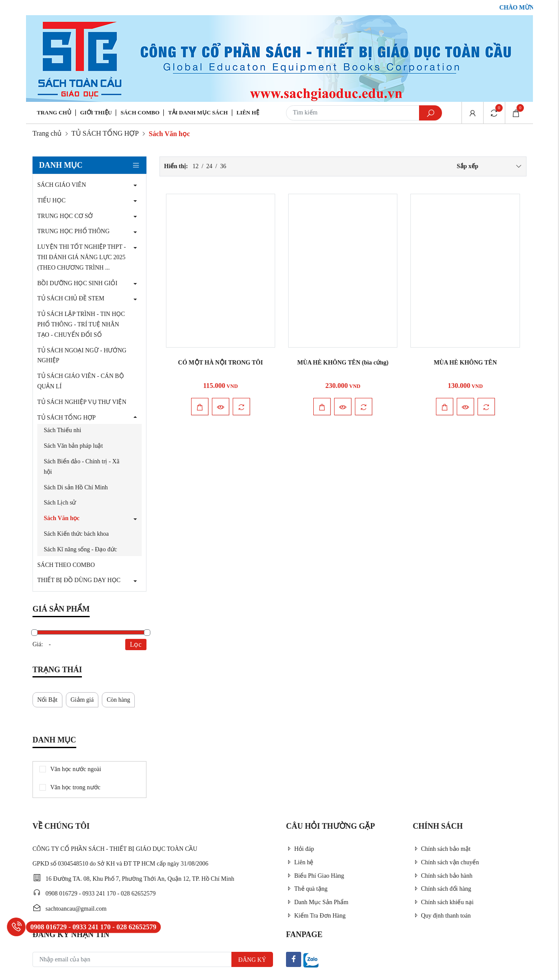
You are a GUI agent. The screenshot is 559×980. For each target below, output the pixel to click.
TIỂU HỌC (51, 200)
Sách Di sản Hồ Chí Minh (76, 487)
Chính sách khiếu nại (443, 902)
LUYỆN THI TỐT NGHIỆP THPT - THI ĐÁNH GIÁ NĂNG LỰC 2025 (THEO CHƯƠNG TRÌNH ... (81, 257)
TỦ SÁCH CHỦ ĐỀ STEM (71, 298)
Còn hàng (118, 700)
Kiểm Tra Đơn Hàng (316, 916)
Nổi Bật (47, 700)
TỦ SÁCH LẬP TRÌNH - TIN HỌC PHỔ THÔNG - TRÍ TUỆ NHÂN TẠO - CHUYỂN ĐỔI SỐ (81, 324)
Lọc (136, 644)
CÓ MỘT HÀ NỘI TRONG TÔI (221, 363)
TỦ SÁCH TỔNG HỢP (105, 133)
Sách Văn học (62, 518)
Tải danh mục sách (198, 112)
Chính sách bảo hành (443, 876)
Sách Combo (140, 112)
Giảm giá (82, 700)
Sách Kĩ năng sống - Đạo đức (80, 549)
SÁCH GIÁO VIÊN (62, 185)
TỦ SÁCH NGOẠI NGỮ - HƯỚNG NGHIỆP (82, 356)
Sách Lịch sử (60, 503)
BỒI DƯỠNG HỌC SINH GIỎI (77, 283)
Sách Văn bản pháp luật (73, 446)
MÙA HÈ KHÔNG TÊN (465, 363)
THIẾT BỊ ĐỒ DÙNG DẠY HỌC (79, 580)
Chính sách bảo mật (442, 849)
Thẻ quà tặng (307, 889)
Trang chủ (54, 112)
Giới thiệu (96, 112)
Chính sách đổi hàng (442, 889)
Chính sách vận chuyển (446, 862)
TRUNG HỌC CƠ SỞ (65, 216)
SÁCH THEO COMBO (66, 565)
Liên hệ (248, 112)
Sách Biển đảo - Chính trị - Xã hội (81, 467)
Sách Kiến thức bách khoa (76, 534)
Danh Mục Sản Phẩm (317, 902)
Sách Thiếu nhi (62, 430)
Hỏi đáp (300, 849)
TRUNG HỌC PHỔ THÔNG (73, 231)
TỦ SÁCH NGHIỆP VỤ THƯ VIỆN (82, 402)
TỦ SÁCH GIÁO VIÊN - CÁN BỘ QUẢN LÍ (81, 381)
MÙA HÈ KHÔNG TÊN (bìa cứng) (343, 363)
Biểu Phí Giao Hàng (315, 876)
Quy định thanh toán (442, 916)
